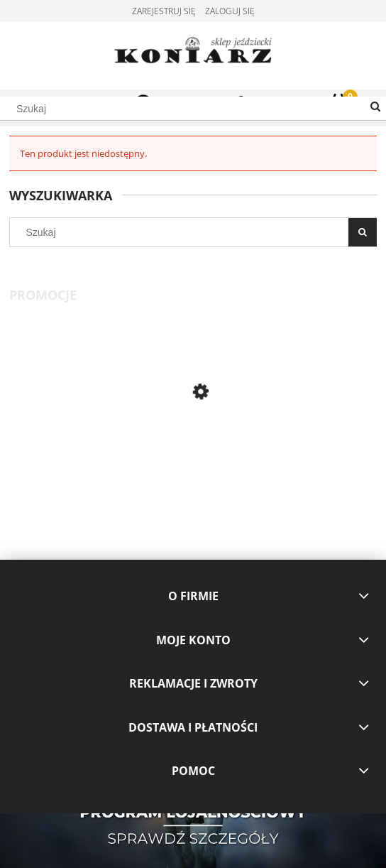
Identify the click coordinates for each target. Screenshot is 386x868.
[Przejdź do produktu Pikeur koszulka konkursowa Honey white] (101, 448)
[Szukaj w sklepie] (193, 109)
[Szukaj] (375, 107)
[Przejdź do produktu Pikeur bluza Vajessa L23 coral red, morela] (285, 448)
